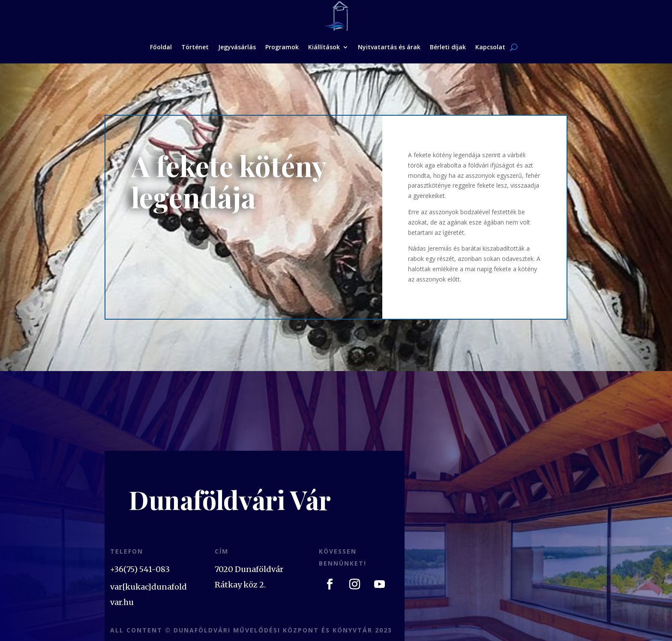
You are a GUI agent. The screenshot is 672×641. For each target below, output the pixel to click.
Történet (195, 47)
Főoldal (161, 47)
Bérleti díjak (448, 47)
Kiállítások (324, 47)
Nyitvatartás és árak (389, 47)
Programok (282, 47)
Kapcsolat (490, 47)
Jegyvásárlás (237, 47)
